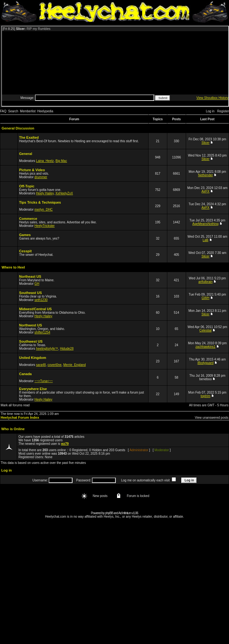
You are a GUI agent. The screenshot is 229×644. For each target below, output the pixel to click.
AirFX (206, 191)
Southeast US (31, 293)
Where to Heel (13, 267)
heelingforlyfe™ (47, 349)
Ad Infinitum (125, 513)
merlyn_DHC (43, 210)
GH (37, 284)
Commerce (28, 219)
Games (25, 235)
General (26, 154)
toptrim (206, 396)
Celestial (205, 330)
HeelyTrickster (45, 226)
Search (13, 111)
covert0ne (55, 365)
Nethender (206, 175)
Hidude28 (67, 349)
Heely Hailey (45, 193)
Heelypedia (45, 111)
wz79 (65, 444)
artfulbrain (205, 282)
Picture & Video (32, 170)
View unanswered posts (212, 418)
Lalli (205, 240)
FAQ (3, 111)
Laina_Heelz (45, 161)
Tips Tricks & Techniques (40, 202)
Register (223, 111)
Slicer (206, 143)
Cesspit (25, 251)
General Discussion (18, 128)
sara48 (41, 365)
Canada (25, 374)
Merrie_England (75, 365)
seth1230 (41, 300)
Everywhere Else (33, 389)
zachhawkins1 (206, 347)
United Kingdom (33, 358)
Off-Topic (27, 186)
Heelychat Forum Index (20, 417)
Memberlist (28, 111)
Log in (210, 111)
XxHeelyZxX (64, 193)
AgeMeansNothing (205, 224)
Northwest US (31, 325)
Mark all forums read (15, 405)
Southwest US (31, 341)
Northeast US (30, 276)
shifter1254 (42, 332)
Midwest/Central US (35, 309)
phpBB (109, 513)
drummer (41, 177)
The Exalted (29, 137)
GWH (205, 298)
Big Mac (61, 161)
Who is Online (13, 429)
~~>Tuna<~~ (43, 381)
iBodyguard (206, 363)
